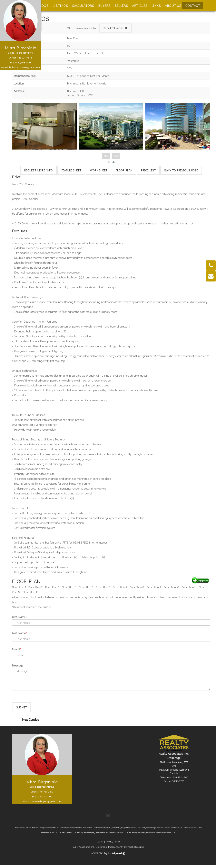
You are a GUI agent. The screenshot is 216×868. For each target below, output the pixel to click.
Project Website (116, 28)
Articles (140, 5)
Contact (193, 5)
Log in (100, 845)
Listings (60, 5)
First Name (19, 617)
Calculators (83, 5)
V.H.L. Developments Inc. (82, 28)
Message (18, 665)
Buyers (104, 5)
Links (156, 5)
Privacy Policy (113, 845)
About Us (173, 5)
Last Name (19, 633)
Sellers (121, 5)
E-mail (16, 649)
